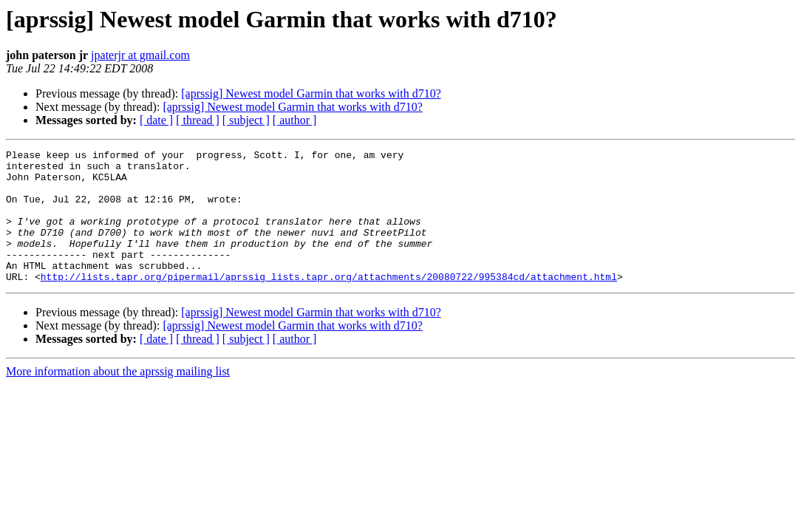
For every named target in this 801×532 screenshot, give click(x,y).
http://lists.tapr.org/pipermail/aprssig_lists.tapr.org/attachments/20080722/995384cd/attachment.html (329, 303)
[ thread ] (198, 120)
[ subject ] (246, 120)
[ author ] (295, 120)
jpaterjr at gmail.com (140, 55)
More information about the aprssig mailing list (118, 398)
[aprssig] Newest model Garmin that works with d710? (311, 93)
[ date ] (156, 120)
